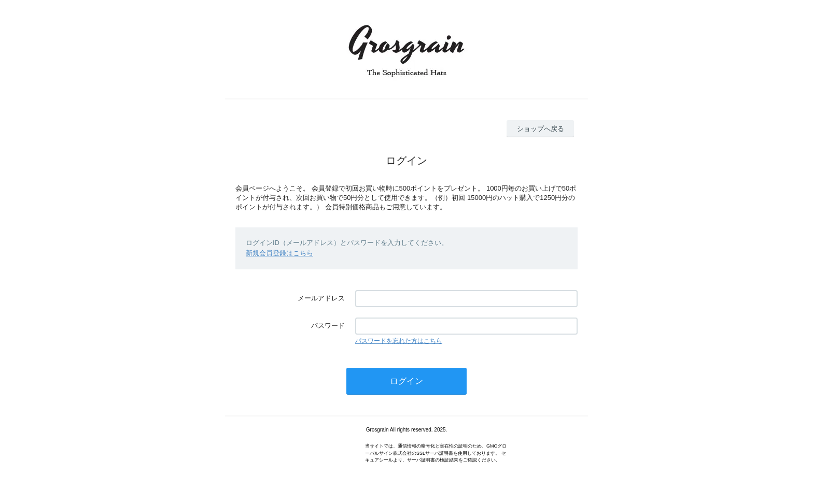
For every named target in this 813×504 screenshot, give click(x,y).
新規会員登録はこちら (279, 253)
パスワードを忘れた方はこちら (399, 341)
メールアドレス (321, 298)
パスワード (328, 326)
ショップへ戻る (541, 129)
